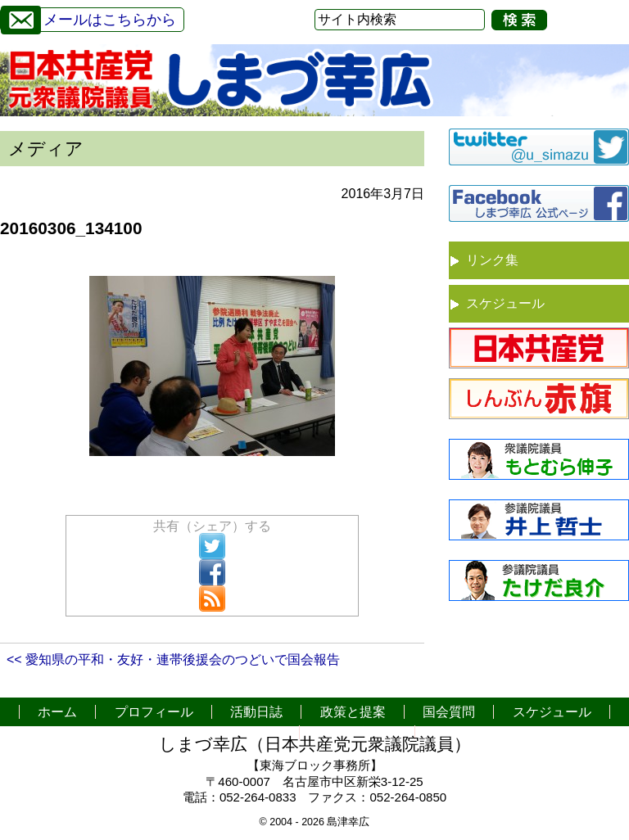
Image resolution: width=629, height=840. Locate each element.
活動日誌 (256, 712)
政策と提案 (353, 712)
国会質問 (449, 712)
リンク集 (492, 260)
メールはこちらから (88, 18)
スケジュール (505, 303)
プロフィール (154, 712)
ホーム (57, 712)
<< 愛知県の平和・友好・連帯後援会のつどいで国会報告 (173, 659)
